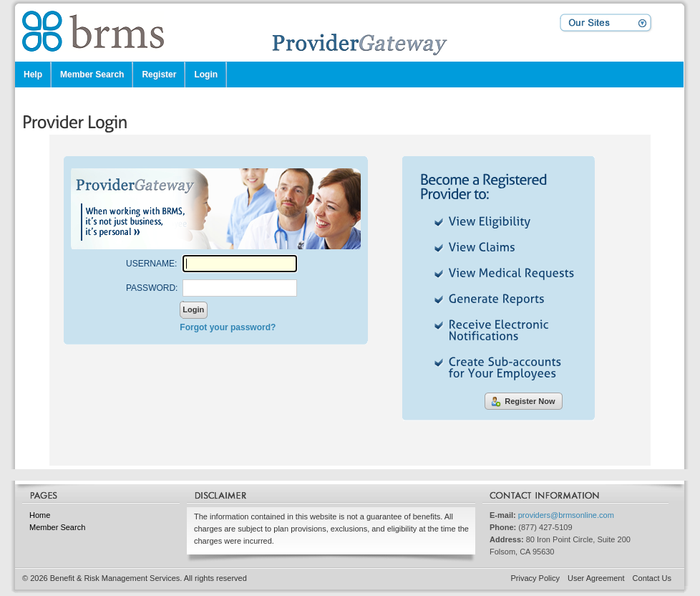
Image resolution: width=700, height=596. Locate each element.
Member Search (57, 527)
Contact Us (652, 578)
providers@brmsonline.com (566, 515)
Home (40, 515)
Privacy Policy (535, 578)
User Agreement (596, 578)
